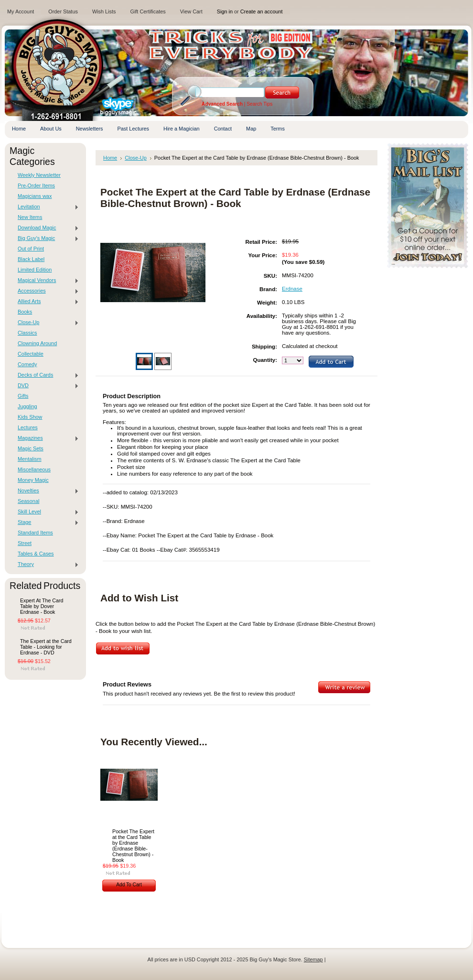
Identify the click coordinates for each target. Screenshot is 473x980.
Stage (46, 523)
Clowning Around (37, 343)
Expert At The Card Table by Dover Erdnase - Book (42, 606)
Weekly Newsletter (39, 175)
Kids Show (30, 417)
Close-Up (46, 323)
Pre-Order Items (36, 185)
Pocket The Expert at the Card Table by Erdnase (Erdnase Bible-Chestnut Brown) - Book (133, 846)
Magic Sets (31, 448)
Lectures (28, 427)
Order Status (63, 11)
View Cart (191, 11)
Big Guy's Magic (46, 239)
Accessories (46, 291)
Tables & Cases (36, 554)
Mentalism (30, 459)
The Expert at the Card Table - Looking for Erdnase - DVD (46, 647)
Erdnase (292, 289)
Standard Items (35, 533)
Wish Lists (104, 11)
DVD (46, 386)
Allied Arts (46, 302)
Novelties (46, 491)
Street (25, 543)
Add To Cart (129, 885)
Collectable (31, 354)
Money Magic (33, 480)
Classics (27, 333)
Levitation (46, 207)
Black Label (31, 259)
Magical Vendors (46, 281)
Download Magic (46, 228)
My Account (21, 11)
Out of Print (31, 249)
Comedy (27, 364)
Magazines (46, 438)
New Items (30, 217)
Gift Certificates (148, 11)
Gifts (23, 396)
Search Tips (259, 104)
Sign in (225, 11)
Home (110, 158)
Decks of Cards (46, 375)
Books (25, 312)
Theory (46, 565)
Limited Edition (35, 270)
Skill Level (46, 512)
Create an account (262, 11)
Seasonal (28, 501)
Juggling (27, 406)
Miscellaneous (34, 469)
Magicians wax (35, 196)
